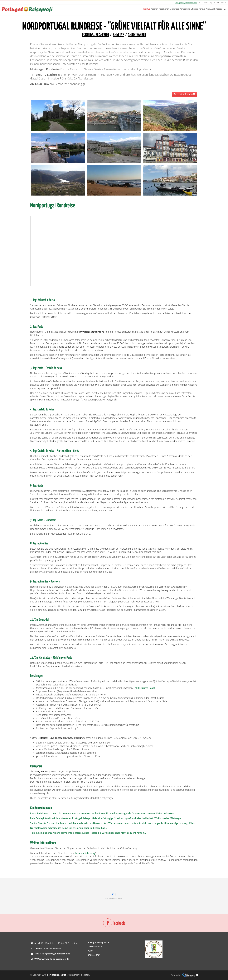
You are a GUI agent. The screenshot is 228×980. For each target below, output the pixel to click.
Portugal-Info (185, 9)
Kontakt (202, 9)
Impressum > (94, 955)
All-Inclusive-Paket (145, 688)
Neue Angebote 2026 (214, 9)
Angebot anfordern (185, 94)
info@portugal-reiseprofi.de (186, 3)
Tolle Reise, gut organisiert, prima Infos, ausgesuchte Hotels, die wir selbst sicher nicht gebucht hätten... (88, 833)
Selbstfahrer (137, 35)
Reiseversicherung (85, 853)
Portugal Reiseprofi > (98, 942)
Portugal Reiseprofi (95, 35)
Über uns (194, 9)
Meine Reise (174, 9)
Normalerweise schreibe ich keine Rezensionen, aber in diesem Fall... (68, 828)
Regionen (154, 9)
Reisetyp (147, 9)
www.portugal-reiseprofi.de (55, 959)
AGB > (91, 951)
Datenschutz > (95, 947)
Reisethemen (164, 9)
